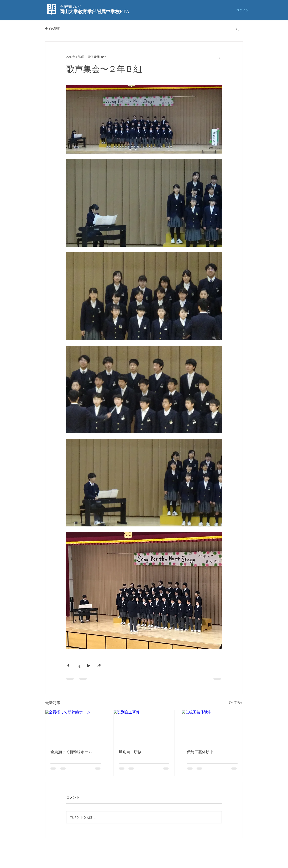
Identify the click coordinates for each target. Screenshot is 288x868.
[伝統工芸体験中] (212, 727)
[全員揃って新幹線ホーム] (76, 727)
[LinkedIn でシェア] (89, 666)
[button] (237, 29)
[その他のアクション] (219, 57)
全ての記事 (53, 29)
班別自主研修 (130, 752)
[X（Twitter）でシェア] (79, 666)
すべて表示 (235, 702)
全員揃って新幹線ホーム (71, 752)
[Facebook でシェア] (68, 666)
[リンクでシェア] (99, 666)
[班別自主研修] (144, 727)
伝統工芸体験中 (200, 752)
